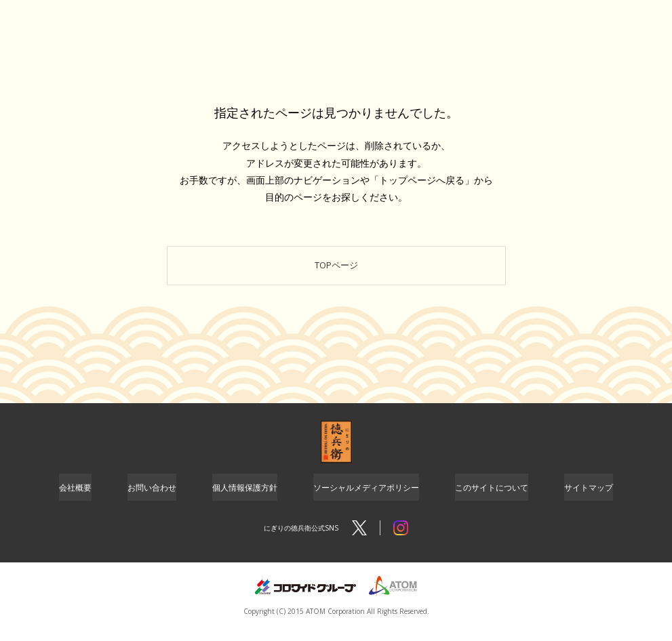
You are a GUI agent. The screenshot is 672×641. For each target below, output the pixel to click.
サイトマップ (589, 498)
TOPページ (336, 270)
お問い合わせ (152, 498)
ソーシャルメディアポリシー (366, 498)
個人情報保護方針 (245, 498)
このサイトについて (492, 498)
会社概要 (75, 498)
